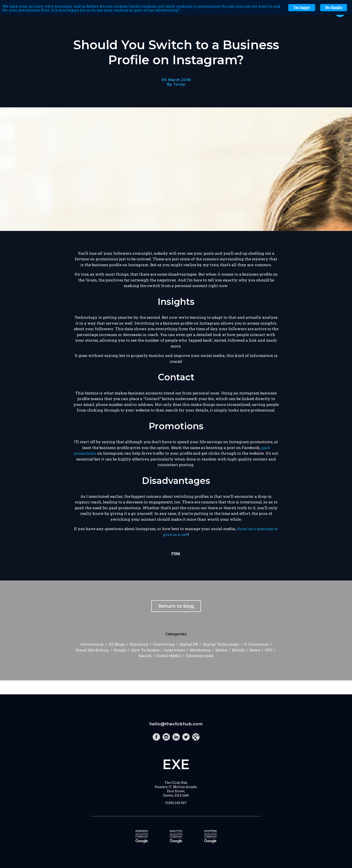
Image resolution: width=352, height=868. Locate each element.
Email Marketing (92, 650)
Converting (164, 644)
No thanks (334, 8)
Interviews (175, 650)
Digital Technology (221, 644)
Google (120, 650)
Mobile (238, 650)
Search (145, 656)
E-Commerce (256, 644)
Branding (139, 644)
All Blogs (117, 644)
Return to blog (176, 606)
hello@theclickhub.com (176, 724)
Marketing (200, 650)
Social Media (169, 656)
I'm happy (302, 8)
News (255, 650)
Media (221, 650)
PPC (269, 650)
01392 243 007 (176, 803)
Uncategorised (199, 656)
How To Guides (145, 650)
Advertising (92, 644)
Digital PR (189, 644)
